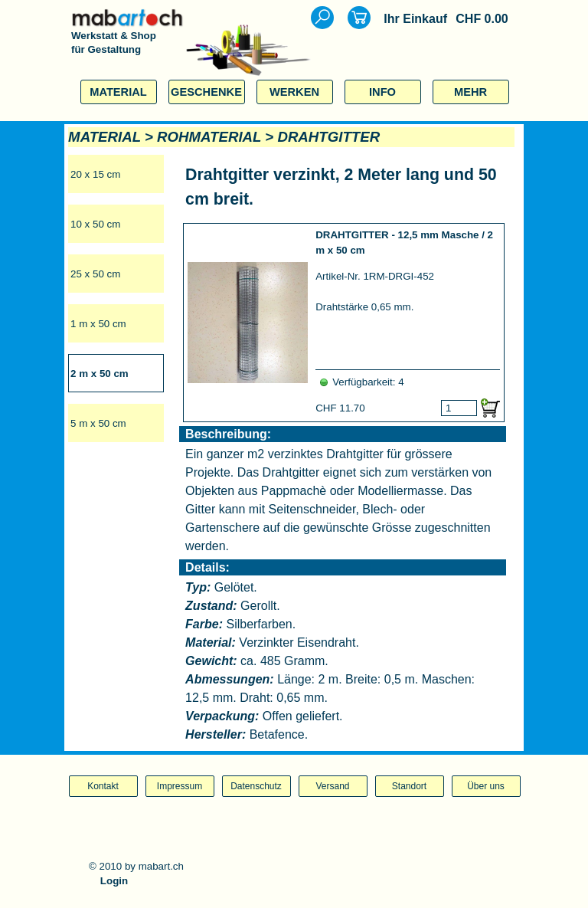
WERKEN (294, 92)
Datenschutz (256, 786)
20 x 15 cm (95, 174)
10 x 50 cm (95, 224)
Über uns (486, 786)
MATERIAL (118, 92)
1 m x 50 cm (98, 324)
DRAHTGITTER (328, 137)
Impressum (180, 786)
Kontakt (103, 786)
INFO (382, 92)
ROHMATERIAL (209, 137)
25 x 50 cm (95, 274)
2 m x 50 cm (100, 374)
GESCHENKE (206, 92)
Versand (332, 786)
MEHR (470, 92)
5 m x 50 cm (98, 423)
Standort (409, 786)
